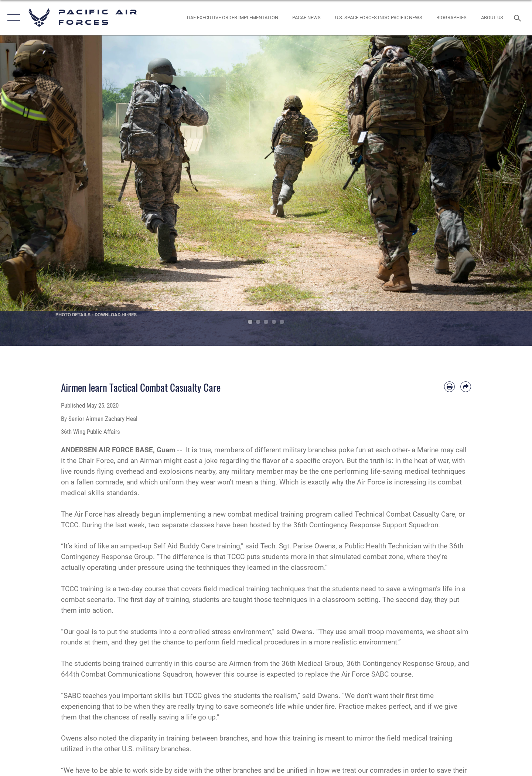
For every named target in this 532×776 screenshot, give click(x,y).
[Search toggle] (519, 17)
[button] (12, 18)
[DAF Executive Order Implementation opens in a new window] (232, 18)
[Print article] (449, 387)
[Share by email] (466, 387)
